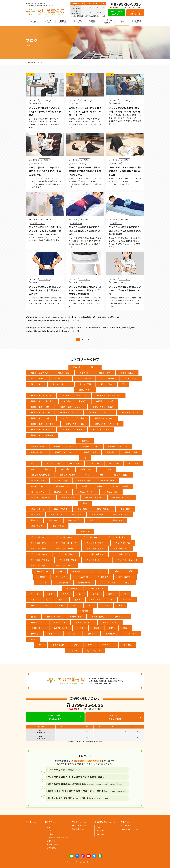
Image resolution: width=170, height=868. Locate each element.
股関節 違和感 (61, 628)
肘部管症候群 (72, 588)
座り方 (65, 594)
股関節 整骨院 (98, 617)
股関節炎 (92, 634)
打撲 (60, 571)
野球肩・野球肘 (85, 583)
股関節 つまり (53, 617)
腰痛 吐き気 (58, 526)
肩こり (94, 367)
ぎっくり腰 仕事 (38, 549)
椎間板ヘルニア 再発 (40, 413)
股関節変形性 (111, 634)
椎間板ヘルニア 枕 (130, 413)
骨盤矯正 (85, 441)
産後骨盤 (76, 571)
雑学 (90, 645)
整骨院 (48, 469)
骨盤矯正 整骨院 (91, 447)
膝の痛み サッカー (86, 492)
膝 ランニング (53, 464)
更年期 (84, 486)
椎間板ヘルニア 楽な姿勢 (75, 401)
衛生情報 (127, 645)
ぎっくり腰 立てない (96, 543)
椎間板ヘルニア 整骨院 (41, 430)
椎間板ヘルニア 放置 (40, 407)
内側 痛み (66, 469)
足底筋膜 (42, 577)
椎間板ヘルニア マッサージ (109, 395)
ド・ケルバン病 (82, 577)
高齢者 (100, 486)
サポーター (53, 634)
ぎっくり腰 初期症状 (117, 537)
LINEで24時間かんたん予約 (117, 13)
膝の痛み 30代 (38, 481)
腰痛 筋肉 (77, 515)
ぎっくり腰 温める (95, 549)
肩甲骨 (95, 594)
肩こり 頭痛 (64, 373)
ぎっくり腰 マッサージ (66, 549)
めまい (76, 605)
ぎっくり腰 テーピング (97, 560)
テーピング (107, 469)
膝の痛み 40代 (68, 498)
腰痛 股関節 (97, 515)
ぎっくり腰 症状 (90, 537)
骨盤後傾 (110, 452)
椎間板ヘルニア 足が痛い (71, 407)
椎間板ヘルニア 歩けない (100, 413)
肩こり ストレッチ (61, 384)
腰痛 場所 (118, 520)
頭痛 (47, 600)
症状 (33, 469)
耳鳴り (111, 594)
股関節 (85, 611)
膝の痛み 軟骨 (61, 492)
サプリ (34, 464)
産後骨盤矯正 (52, 848)
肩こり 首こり (61, 378)
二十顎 (106, 605)
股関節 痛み (86, 469)
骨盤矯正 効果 (38, 447)
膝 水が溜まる (38, 492)
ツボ (87, 475)
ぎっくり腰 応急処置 (94, 554)
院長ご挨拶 (101, 834)
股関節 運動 (76, 617)
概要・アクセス (102, 827)
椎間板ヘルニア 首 (105, 401)
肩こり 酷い (37, 384)
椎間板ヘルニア (85, 390)
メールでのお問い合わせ (135, 13)
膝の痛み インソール (122, 498)
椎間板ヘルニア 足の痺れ (73, 418)
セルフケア (134, 464)
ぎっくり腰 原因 (38, 537)
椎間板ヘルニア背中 (101, 430)
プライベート (108, 645)
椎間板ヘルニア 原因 (75, 424)
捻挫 (131, 571)
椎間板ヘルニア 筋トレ (41, 418)
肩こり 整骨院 (131, 378)
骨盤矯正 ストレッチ (64, 452)
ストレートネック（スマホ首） (57, 837)
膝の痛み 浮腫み (121, 475)
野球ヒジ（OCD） (53, 841)
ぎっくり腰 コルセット (128, 560)
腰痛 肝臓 (36, 515)
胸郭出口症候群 (125, 577)
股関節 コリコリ (110, 622)
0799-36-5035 (127, 4)
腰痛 (85, 503)
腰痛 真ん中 (56, 515)
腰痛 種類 (125, 509)
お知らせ (73, 651)
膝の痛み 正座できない (41, 498)
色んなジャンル (94, 651)
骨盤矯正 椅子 (38, 452)
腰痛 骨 (35, 520)
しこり (80, 628)
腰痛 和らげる (96, 520)
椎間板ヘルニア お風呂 (103, 407)
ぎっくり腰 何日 (121, 549)
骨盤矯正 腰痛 (131, 452)
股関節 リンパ (38, 622)
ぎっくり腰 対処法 (66, 554)
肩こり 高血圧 (127, 373)
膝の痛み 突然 (61, 481)
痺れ (47, 605)
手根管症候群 (43, 571)
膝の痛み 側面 (108, 481)
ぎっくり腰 (85, 532)
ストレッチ (94, 464)
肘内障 (128, 583)
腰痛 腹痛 (82, 509)
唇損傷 (34, 617)
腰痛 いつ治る (38, 509)
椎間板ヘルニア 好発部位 (42, 435)
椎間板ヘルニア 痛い (104, 418)
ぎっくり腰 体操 (38, 543)
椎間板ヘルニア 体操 (69, 413)
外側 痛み (75, 464)
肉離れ (116, 571)
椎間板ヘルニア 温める (72, 430)
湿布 (101, 475)
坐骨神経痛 (51, 834)
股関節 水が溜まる (84, 622)
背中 (61, 605)
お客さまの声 (58, 645)
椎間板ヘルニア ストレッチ (107, 424)
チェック (35, 594)
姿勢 (121, 605)
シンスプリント (97, 571)
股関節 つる (121, 617)
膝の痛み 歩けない (94, 498)
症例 (76, 645)
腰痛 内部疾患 (104, 509)
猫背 (91, 605)
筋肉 (125, 628)
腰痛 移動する (61, 509)
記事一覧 (77, 367)
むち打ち (43, 583)
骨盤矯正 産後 (90, 452)
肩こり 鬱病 (107, 384)
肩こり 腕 (84, 373)
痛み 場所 (114, 464)
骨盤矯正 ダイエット (118, 447)
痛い (33, 639)
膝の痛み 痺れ (84, 481)
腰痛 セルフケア (121, 515)
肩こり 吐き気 (107, 378)
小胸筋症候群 (63, 583)
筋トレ (62, 600)
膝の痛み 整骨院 (67, 475)
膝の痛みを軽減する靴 (40, 475)
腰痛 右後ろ (37, 526)
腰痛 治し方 (74, 520)
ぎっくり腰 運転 (123, 543)
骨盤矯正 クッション (64, 447)
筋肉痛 (96, 628)
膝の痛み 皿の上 (38, 486)
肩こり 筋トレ (84, 378)
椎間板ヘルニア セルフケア (43, 424)
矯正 (51, 594)
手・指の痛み (103, 577)
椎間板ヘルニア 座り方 (41, 395)
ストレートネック (96, 588)
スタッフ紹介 (101, 831)
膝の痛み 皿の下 (64, 486)
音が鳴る (35, 634)
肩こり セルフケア (39, 373)
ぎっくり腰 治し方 (39, 554)
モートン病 (61, 577)
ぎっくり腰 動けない (123, 554)
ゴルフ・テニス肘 (108, 583)
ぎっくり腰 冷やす (64, 566)
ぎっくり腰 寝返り (64, 537)
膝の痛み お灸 (111, 492)
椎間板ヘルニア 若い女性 (42, 401)
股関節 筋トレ (38, 628)
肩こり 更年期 (38, 378)
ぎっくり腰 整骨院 (68, 560)
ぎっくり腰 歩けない (40, 560)
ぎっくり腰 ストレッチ (66, 543)
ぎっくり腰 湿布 (38, 566)
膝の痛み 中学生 (121, 486)
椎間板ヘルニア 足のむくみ (74, 395)
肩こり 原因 (85, 384)
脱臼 (111, 628)
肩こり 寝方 (105, 373)
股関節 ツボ (60, 622)
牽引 (33, 600)
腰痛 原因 (53, 520)
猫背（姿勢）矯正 (53, 844)
